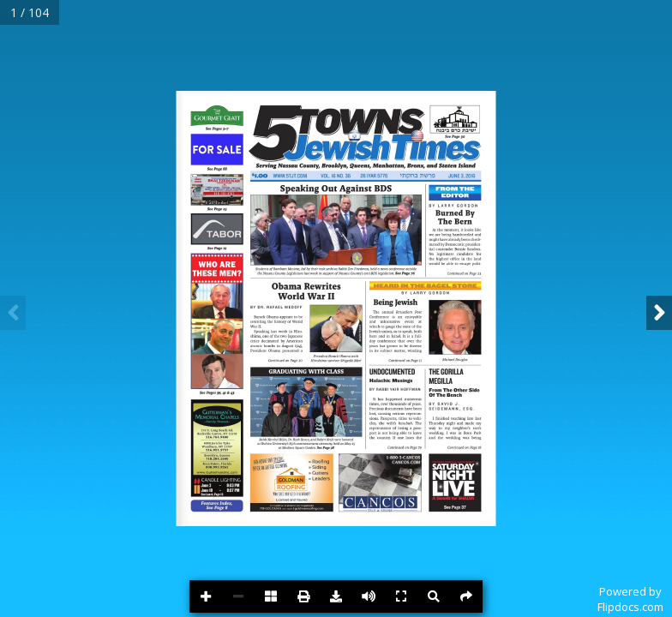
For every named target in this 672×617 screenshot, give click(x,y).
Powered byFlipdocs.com (630, 599)
